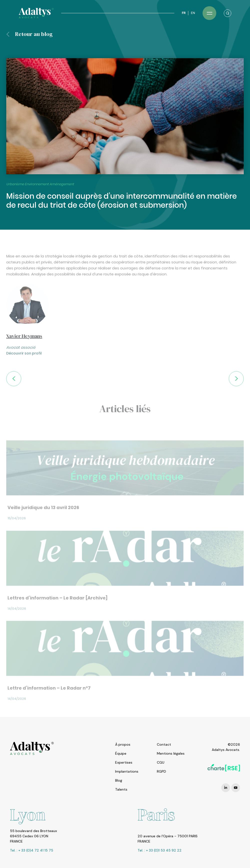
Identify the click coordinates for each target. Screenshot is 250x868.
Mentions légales (171, 753)
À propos (123, 744)
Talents (121, 789)
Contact (164, 744)
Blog (119, 780)
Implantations (127, 771)
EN (193, 13)
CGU (161, 762)
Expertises (124, 762)
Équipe (121, 753)
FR (184, 13)
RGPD (161, 771)
